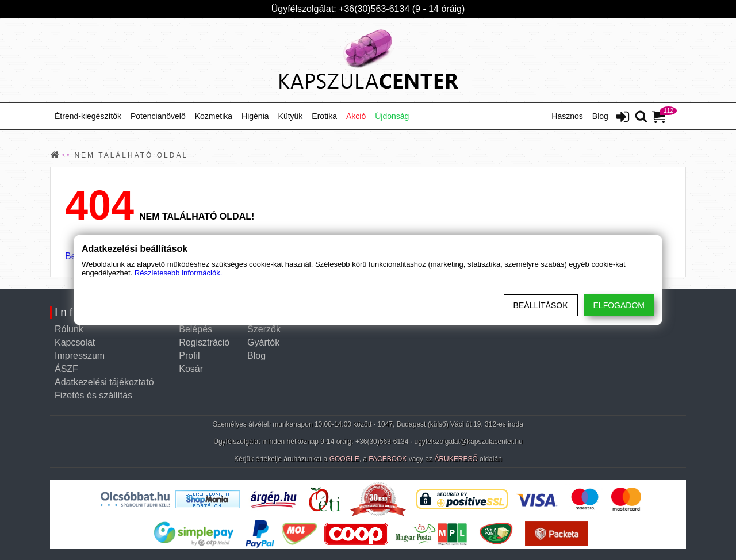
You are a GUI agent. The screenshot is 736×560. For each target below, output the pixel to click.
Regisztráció (204, 342)
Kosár (191, 369)
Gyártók (263, 342)
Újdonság (392, 116)
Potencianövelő (158, 116)
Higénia (255, 116)
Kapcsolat (75, 342)
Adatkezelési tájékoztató (104, 382)
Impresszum (80, 356)
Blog (600, 116)
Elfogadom (619, 305)
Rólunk (69, 329)
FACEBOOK (388, 459)
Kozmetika (214, 116)
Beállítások (541, 305)
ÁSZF (66, 369)
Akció (356, 116)
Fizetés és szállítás (93, 395)
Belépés (195, 329)
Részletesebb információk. (178, 273)
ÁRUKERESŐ (456, 459)
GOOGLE (344, 459)
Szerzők (264, 329)
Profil (189, 356)
